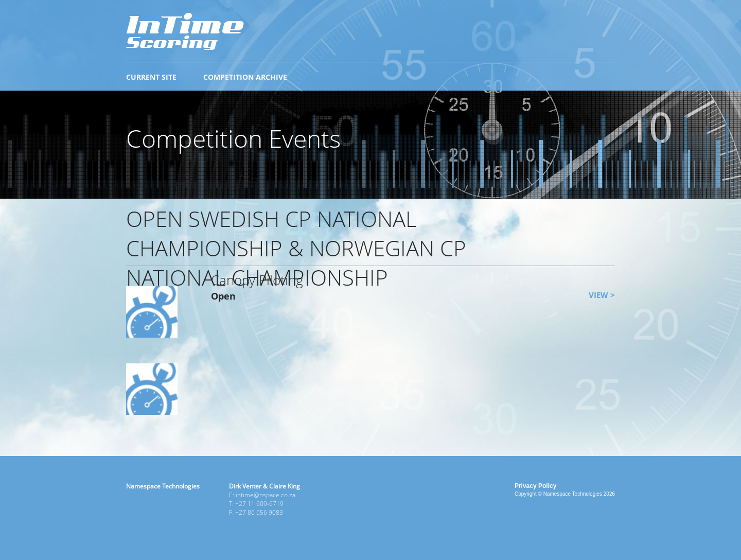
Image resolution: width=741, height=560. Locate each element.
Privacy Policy (535, 486)
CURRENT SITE (151, 77)
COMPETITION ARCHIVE (245, 77)
